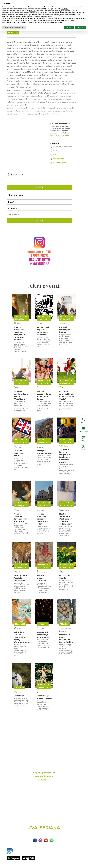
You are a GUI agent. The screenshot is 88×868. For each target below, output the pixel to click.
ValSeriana (67, 454)
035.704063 (46, 765)
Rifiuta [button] (69, 27)
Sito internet (59, 159)
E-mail (56, 155)
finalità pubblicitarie (39, 15)
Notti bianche (13, 33)
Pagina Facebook (60, 163)
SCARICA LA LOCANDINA (60, 135)
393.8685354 (46, 769)
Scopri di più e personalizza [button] (14, 27)
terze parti (32, 11)
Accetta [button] (81, 27)
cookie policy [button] (65, 9)
